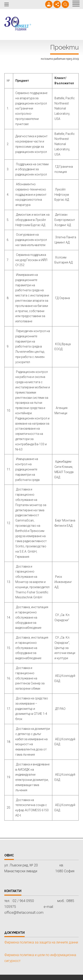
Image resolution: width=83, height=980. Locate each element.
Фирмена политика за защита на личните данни (41, 942)
